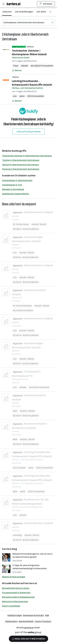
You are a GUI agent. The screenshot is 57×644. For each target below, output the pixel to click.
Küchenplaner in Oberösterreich (17, 180)
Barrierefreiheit (26, 621)
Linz (15, 96)
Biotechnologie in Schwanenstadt (18, 597)
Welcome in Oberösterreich (15, 602)
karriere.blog (9, 549)
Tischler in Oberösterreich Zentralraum (21, 160)
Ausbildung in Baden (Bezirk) (15, 194)
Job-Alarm (41, 12)
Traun (16, 66)
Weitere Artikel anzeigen (14, 577)
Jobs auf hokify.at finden (28, 132)
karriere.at (31, 583)
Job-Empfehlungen (24, 12)
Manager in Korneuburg (13, 189)
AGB (47, 615)
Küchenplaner (12, 34)
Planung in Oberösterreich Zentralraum (21, 169)
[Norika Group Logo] (28, 633)
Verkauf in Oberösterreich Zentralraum (20, 165)
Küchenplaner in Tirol (12, 185)
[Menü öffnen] (4, 4)
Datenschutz (11, 621)
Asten (26, 224)
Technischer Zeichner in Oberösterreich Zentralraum (27, 156)
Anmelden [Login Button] (46, 4)
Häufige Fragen (15, 615)
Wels (15, 411)
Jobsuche (7, 12)
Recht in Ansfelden (11, 606)
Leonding (17, 535)
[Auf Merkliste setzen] (17, 70)
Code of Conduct (43, 621)
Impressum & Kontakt (33, 615)
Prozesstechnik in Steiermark (16, 593)
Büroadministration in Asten (16, 588)
